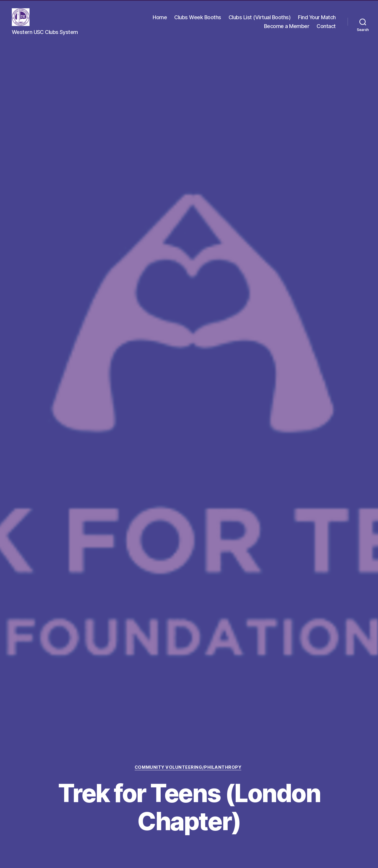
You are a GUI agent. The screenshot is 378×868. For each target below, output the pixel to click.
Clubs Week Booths (198, 18)
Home (160, 18)
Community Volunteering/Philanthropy (189, 767)
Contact (326, 27)
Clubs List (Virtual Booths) (260, 18)
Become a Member (287, 27)
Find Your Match (317, 18)
